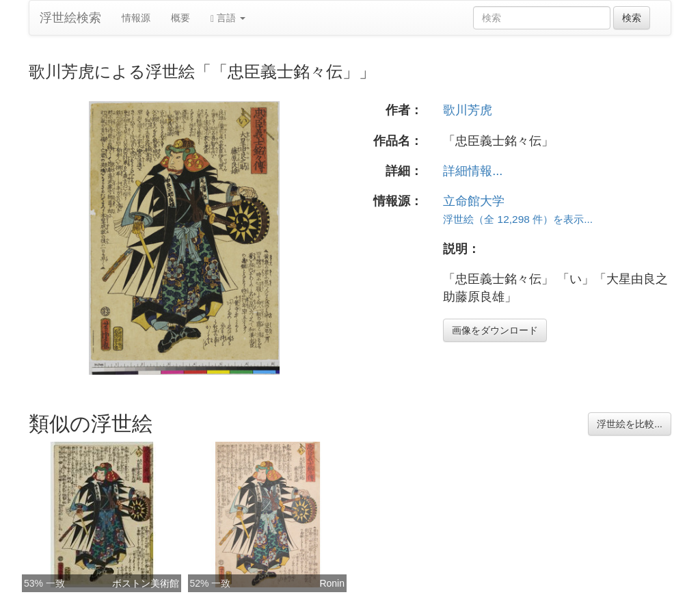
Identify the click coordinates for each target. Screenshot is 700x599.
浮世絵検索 (70, 18)
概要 (180, 18)
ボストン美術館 (146, 583)
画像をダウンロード (495, 330)
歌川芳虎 (468, 110)
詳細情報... (473, 171)
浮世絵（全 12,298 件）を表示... (518, 219)
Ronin (332, 583)
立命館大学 (474, 201)
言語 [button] (228, 18)
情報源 (136, 18)
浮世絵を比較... (630, 424)
